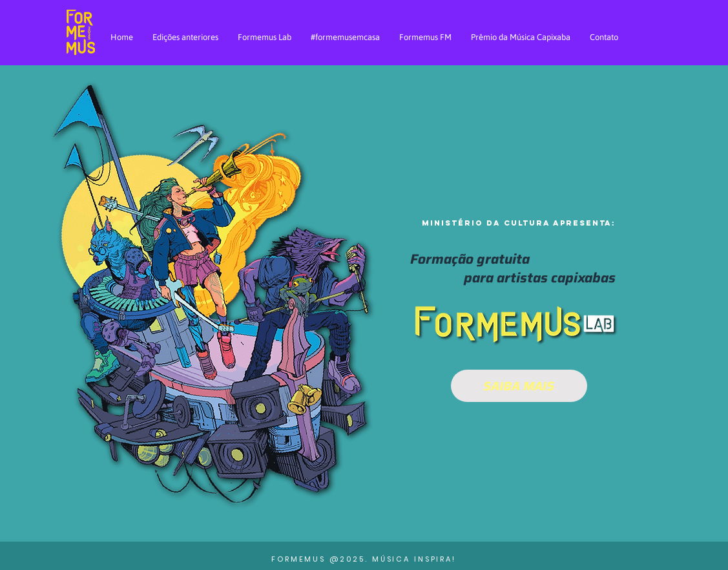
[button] (519, 278)
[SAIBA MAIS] (519, 386)
